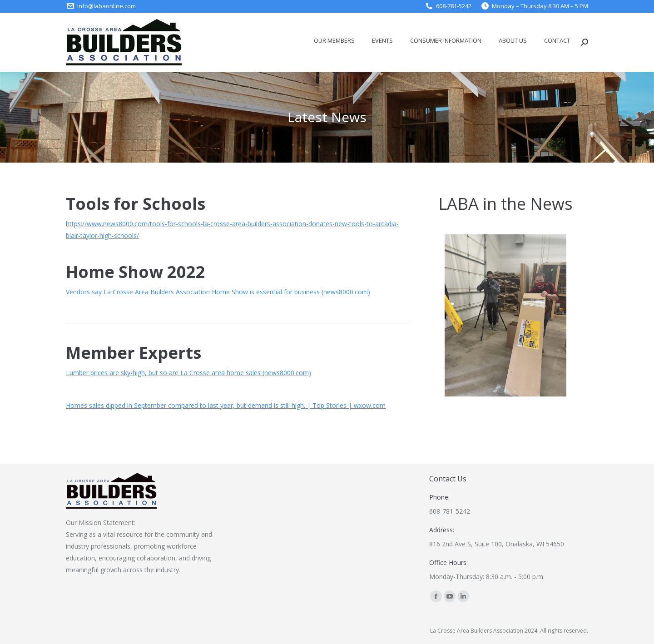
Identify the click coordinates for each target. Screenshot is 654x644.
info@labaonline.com (107, 6)
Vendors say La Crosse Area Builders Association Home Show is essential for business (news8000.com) (218, 292)
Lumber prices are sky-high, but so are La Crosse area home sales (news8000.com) (188, 373)
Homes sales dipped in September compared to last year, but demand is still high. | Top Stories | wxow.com (226, 405)
